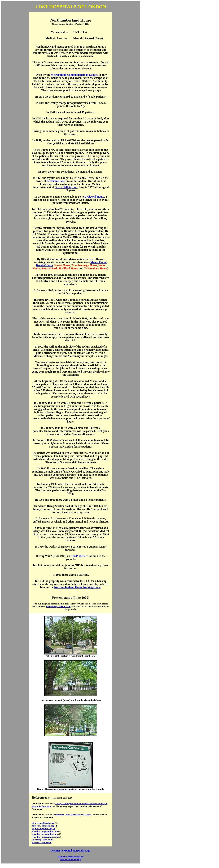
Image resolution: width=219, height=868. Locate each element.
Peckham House (56, 181)
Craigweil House (94, 197)
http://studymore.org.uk (44, 829)
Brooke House (44, 265)
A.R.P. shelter (79, 556)
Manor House (98, 262)
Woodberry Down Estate (58, 606)
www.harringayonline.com (45, 831)
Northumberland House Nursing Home (77, 587)
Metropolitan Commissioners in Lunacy (74, 75)
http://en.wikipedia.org (43, 823)
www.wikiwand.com (42, 842)
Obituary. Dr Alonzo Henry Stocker (73, 815)
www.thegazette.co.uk (42, 840)
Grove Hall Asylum (66, 187)
